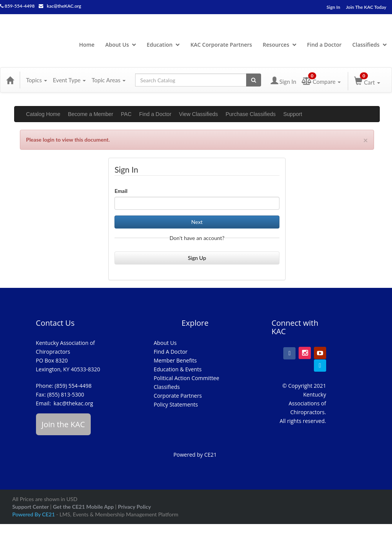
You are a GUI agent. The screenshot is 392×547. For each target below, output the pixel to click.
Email (121, 191)
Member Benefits (175, 360)
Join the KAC (63, 424)
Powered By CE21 (34, 514)
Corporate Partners (178, 396)
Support (293, 114)
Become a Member (91, 114)
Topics (37, 80)
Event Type (69, 80)
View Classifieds (199, 114)
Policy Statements (176, 404)
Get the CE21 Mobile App (83, 507)
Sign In (333, 7)
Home (87, 45)
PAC (126, 114)
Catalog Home (43, 114)
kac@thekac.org (73, 403)
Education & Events (177, 369)
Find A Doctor (170, 352)
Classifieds (369, 45)
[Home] (10, 80)
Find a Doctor (324, 45)
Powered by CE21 (195, 455)
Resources (279, 45)
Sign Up (197, 258)
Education (163, 45)
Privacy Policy (134, 507)
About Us (121, 45)
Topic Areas (109, 80)
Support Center (30, 507)
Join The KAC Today (366, 7)
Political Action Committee (186, 378)
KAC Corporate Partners (221, 45)
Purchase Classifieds (251, 114)
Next (197, 222)
